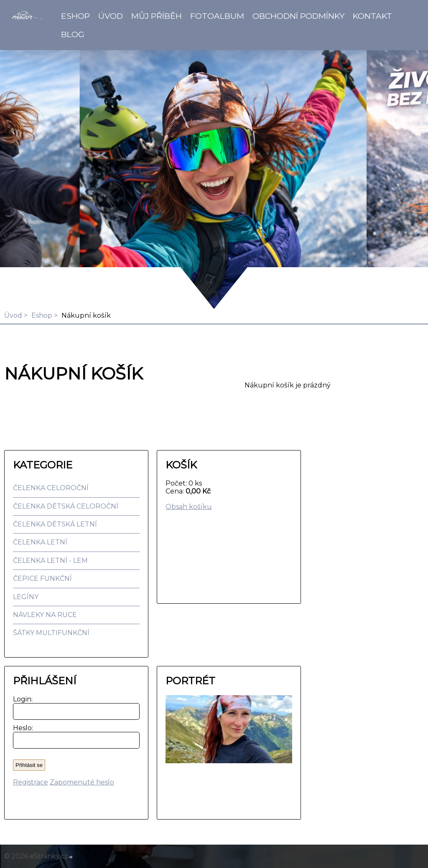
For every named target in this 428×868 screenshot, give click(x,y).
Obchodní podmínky (298, 16)
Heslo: (21, 728)
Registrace (31, 782)
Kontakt (372, 16)
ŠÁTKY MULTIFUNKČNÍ (51, 633)
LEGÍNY (26, 597)
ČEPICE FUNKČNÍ (42, 578)
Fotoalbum (217, 16)
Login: (21, 699)
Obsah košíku (189, 507)
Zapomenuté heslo (82, 782)
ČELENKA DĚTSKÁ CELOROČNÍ (66, 506)
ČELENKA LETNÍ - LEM (50, 561)
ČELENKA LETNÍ (40, 542)
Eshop (75, 16)
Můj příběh (157, 16)
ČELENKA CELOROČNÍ (51, 488)
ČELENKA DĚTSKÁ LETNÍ (55, 524)
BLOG (73, 34)
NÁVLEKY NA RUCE (45, 615)
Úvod (111, 16)
